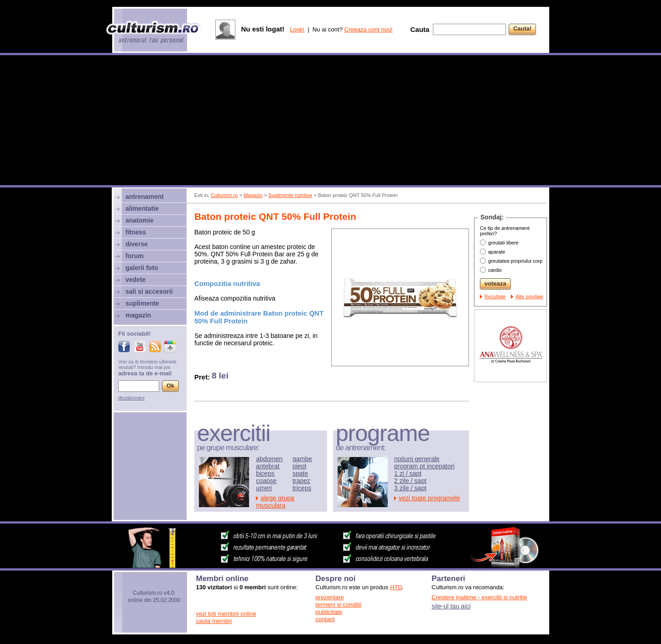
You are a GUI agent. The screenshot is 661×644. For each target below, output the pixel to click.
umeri (264, 488)
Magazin (253, 195)
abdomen (269, 459)
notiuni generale (417, 459)
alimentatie (142, 208)
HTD (396, 587)
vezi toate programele (429, 498)
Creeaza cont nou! (369, 29)
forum (135, 256)
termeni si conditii (338, 605)
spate (300, 473)
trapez (301, 481)
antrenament (145, 197)
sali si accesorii (149, 291)
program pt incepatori (424, 466)
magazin (138, 315)
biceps (265, 473)
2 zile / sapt (410, 481)
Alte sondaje (529, 296)
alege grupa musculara (275, 502)
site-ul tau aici (451, 606)
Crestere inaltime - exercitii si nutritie (479, 597)
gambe (302, 459)
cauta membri (214, 621)
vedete (135, 280)
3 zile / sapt (410, 488)
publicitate (329, 612)
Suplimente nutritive (290, 195)
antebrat (268, 466)
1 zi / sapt (408, 473)
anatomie (139, 220)
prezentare (330, 597)
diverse (137, 244)
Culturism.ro (224, 195)
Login (297, 29)
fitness (136, 232)
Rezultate (495, 296)
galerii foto (142, 268)
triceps (302, 488)
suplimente (142, 303)
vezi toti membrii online (226, 614)
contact (325, 619)
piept (299, 466)
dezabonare (131, 398)
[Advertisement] (331, 121)
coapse (266, 481)
